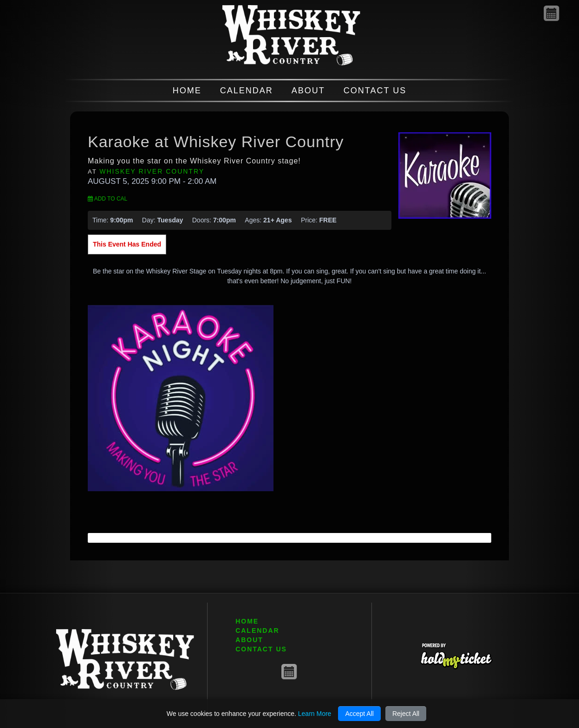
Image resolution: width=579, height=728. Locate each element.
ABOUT (308, 91)
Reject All (406, 714)
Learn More (315, 714)
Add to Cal (107, 199)
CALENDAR (247, 91)
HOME (187, 91)
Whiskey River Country (152, 171)
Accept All (359, 714)
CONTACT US (375, 91)
